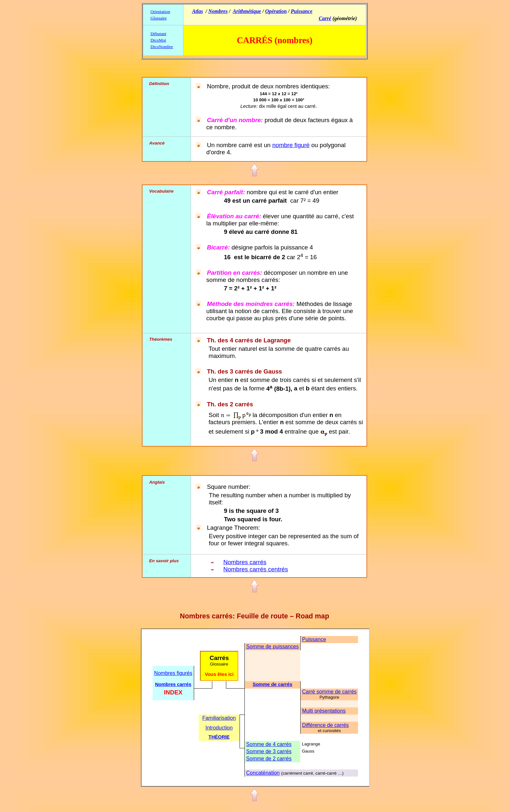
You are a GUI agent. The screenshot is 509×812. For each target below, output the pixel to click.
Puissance (302, 11)
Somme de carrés (272, 684)
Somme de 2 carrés (269, 759)
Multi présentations (324, 711)
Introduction (219, 728)
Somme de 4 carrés (269, 744)
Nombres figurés (173, 673)
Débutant (158, 34)
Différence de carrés (325, 725)
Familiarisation (219, 718)
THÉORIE (219, 737)
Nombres (218, 11)
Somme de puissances (272, 647)
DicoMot (158, 40)
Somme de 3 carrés (269, 751)
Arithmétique (247, 11)
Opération (276, 11)
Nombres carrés (245, 562)
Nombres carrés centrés (256, 569)
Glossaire (158, 18)
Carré (325, 18)
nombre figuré (291, 145)
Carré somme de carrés (329, 692)
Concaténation (263, 773)
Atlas (197, 11)
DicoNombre (162, 47)
